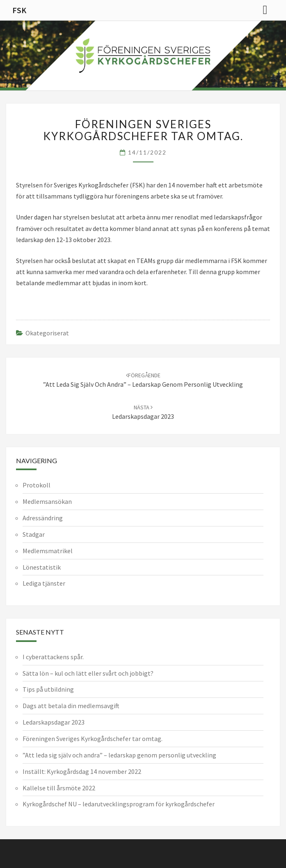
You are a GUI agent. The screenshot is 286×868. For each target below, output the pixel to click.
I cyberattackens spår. (53, 657)
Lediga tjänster (44, 583)
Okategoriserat (47, 333)
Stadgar (34, 534)
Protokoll (37, 485)
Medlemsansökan (47, 501)
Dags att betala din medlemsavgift (71, 706)
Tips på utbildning (48, 689)
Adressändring (43, 518)
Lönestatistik (42, 567)
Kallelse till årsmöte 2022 (59, 788)
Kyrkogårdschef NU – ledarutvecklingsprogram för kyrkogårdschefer (119, 804)
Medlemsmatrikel (48, 551)
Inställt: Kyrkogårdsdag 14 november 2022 (82, 771)
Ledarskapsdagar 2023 (54, 722)
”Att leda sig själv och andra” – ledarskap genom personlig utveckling (119, 755)
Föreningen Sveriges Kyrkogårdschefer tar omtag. (93, 739)
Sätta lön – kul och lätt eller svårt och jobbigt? (88, 673)
